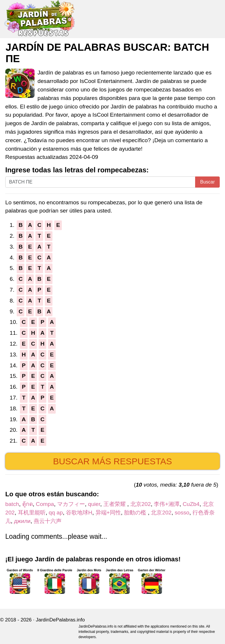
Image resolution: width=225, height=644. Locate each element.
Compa (45, 504)
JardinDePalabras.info (60, 620)
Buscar (207, 182)
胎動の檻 (136, 513)
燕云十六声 (48, 521)
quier (94, 504)
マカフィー (71, 504)
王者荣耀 (115, 504)
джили (22, 521)
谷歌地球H (79, 513)
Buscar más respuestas (112, 461)
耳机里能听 (32, 513)
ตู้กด (28, 504)
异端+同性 (108, 513)
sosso (182, 513)
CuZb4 (191, 504)
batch (12, 504)
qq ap (56, 513)
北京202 (141, 504)
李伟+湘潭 (167, 504)
